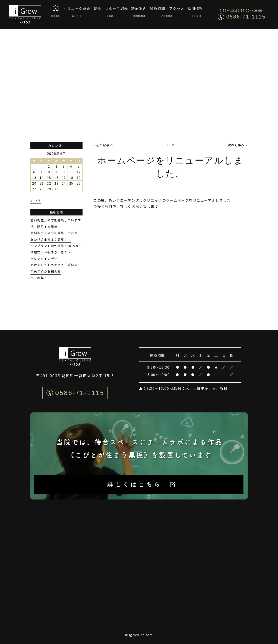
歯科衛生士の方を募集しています (56, 220)
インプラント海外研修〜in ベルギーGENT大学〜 (68, 246)
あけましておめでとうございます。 (57, 265)
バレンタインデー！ (46, 259)
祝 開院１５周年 (44, 227)
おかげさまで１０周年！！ (51, 239)
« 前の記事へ (103, 145)
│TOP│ (171, 145)
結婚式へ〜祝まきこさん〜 (51, 252)
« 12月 (36, 201)
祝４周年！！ (41, 278)
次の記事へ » (238, 145)
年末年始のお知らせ (46, 271)
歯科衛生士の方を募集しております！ (59, 233)
